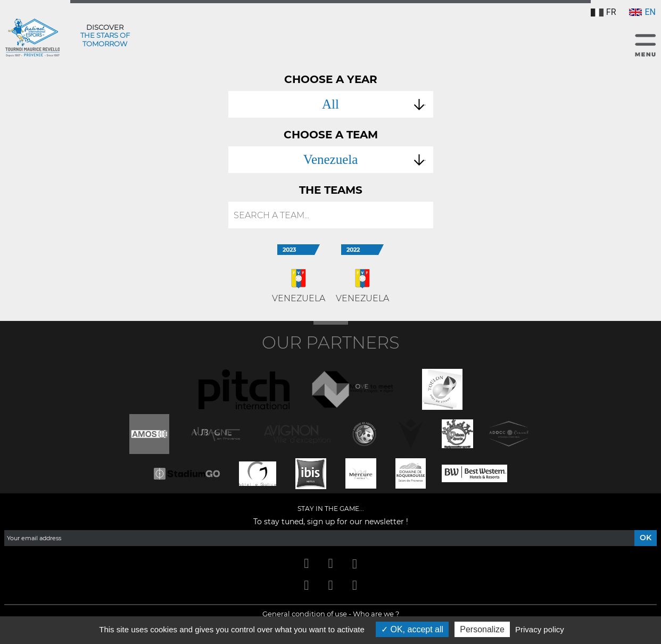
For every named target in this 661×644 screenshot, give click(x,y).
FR (604, 12)
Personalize (482, 629)
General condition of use (305, 614)
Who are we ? (376, 614)
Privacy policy (540, 629)
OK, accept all (412, 629)
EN (642, 12)
